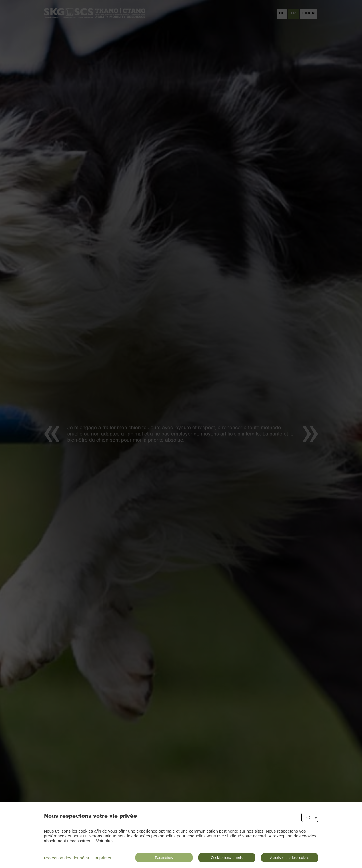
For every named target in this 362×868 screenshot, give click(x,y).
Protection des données (67, 858)
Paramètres (164, 858)
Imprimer (103, 858)
